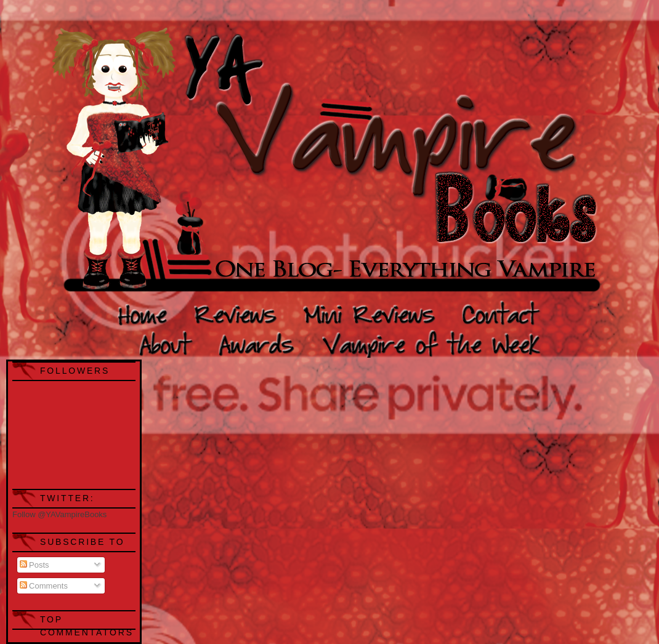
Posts (34, 565)
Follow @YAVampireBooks (59, 514)
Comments (44, 586)
